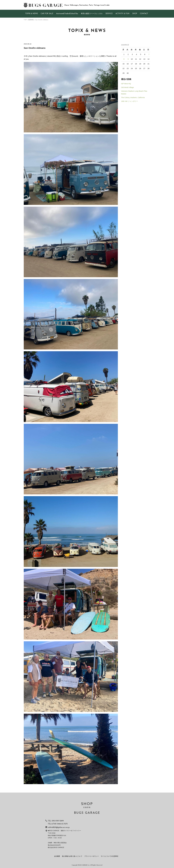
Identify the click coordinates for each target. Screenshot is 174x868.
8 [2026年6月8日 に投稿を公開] (124, 59)
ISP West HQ (126, 84)
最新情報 (31, 20)
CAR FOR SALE (47, 14)
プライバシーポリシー (92, 856)
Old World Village (128, 87)
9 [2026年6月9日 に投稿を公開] (128, 59)
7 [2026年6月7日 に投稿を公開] (149, 54)
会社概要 (57, 856)
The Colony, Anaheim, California (133, 98)
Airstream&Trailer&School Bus (67, 14)
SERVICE (109, 14)
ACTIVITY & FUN (122, 14)
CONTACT (144, 14)
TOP (25, 20)
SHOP (135, 14)
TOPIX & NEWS (32, 14)
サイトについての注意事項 (110, 856)
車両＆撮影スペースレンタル (92, 14)
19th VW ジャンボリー (130, 101)
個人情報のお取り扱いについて (72, 856)
